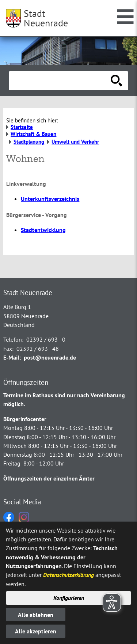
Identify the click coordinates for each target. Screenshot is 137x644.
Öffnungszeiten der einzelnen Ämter (49, 478)
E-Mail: (12, 357)
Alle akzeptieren (36, 631)
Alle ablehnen (36, 615)
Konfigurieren (69, 598)
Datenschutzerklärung (68, 575)
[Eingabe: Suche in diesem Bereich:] (60, 81)
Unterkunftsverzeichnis (50, 199)
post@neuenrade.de (50, 357)
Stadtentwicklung (43, 230)
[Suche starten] (117, 81)
